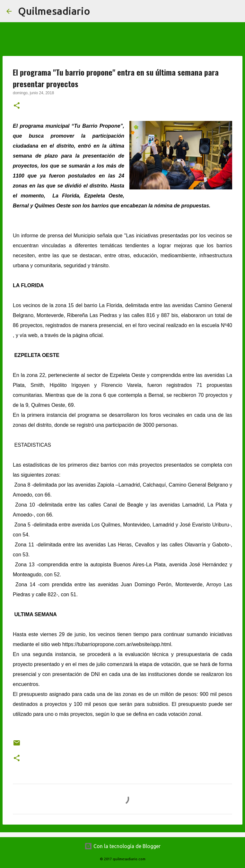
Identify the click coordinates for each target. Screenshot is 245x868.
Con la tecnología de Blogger (122, 846)
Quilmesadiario (54, 11)
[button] (17, 106)
